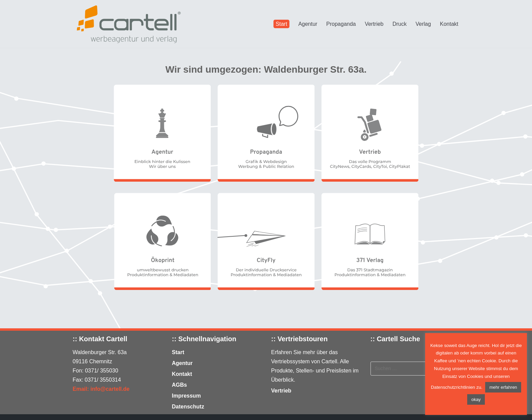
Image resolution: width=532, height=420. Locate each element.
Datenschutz (188, 407)
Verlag (423, 24)
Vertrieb (374, 24)
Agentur (308, 24)
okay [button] (476, 399)
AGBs (179, 385)
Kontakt (449, 24)
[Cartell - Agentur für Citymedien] (129, 24)
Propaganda (341, 24)
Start (282, 24)
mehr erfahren (503, 387)
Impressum (186, 396)
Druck (400, 24)
